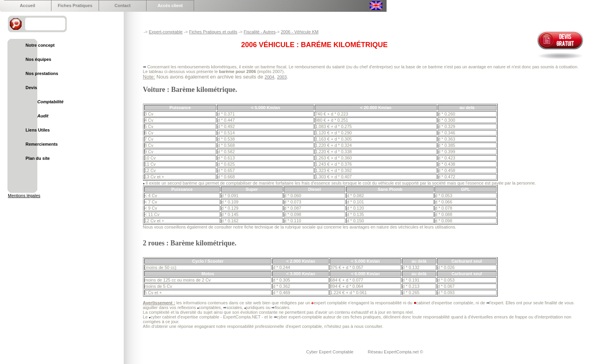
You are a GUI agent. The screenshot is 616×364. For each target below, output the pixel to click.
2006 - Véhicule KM (300, 32)
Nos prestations (42, 73)
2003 (282, 77)
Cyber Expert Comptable (330, 352)
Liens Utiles (38, 130)
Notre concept (40, 45)
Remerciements (42, 144)
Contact (123, 5)
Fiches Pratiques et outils (213, 32)
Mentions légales (24, 196)
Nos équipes (38, 59)
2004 (269, 77)
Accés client (170, 5)
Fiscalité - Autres (259, 32)
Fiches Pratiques (75, 5)
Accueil (27, 5)
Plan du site (38, 158)
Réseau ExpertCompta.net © (395, 352)
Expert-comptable (166, 32)
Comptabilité (50, 102)
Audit (43, 116)
